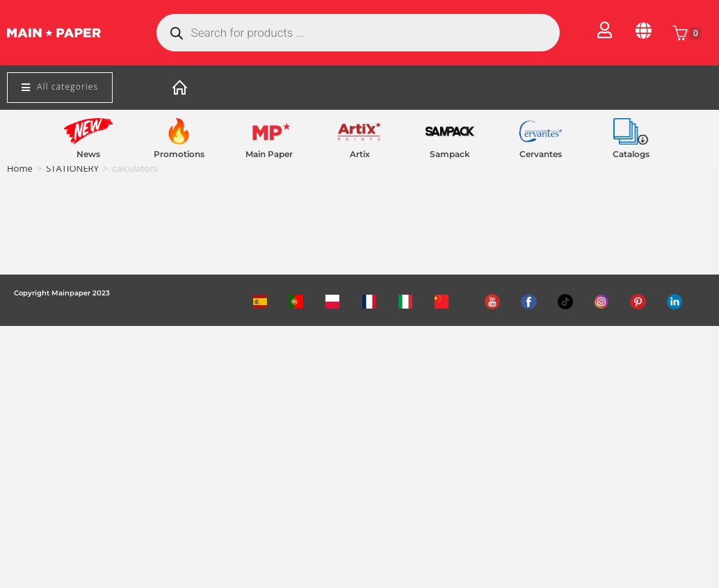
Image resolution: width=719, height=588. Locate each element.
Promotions (179, 154)
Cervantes (541, 154)
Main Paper (269, 154)
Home (20, 168)
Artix (360, 154)
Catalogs (631, 154)
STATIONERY (72, 168)
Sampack (450, 154)
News (88, 154)
